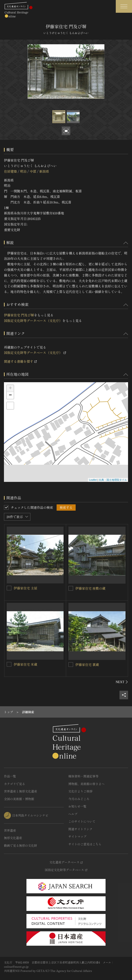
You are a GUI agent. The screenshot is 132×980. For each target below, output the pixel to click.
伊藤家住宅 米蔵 (26, 664)
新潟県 (44, 171)
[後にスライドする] (122, 682)
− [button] (10, 395)
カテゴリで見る (14, 784)
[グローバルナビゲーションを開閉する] (124, 6)
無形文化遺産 (13, 838)
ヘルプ (73, 814)
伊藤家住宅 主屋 (26, 588)
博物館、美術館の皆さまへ (87, 784)
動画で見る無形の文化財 (21, 845)
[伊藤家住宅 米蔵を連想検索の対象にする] (9, 664)
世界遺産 (10, 830)
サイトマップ (77, 836)
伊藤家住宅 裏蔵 (87, 665)
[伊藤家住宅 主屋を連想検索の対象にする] (9, 588)
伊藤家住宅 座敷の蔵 (90, 588)
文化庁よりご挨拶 (80, 791)
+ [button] (10, 388)
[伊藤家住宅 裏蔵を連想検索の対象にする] (71, 665)
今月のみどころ (79, 799)
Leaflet (93, 480)
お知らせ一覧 (77, 806)
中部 (33, 171)
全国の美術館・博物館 (19, 799)
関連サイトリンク (80, 829)
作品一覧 (10, 776)
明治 (23, 171)
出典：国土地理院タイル (113, 480)
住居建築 (10, 171)
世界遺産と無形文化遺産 (21, 791)
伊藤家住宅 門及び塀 (19, 315)
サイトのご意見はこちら (85, 844)
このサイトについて (82, 821)
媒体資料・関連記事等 (84, 776)
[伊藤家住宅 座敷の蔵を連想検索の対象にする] (71, 588)
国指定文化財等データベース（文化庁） (33, 321)
